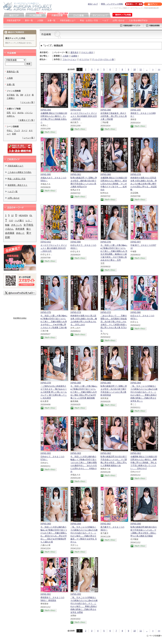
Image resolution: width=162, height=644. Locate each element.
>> (159, 69)
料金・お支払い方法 (89, 20)
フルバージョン (69, 59)
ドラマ (27, 95)
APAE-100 (135, 110)
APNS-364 (136, 383)
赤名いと (20, 233)
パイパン (29, 113)
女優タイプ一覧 (26, 120)
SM (22, 95)
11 (141, 69)
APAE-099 (46, 174)
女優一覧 (51, 20)
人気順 (40, 20)
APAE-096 (135, 312)
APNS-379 (136, 174)
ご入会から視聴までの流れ (20, 172)
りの (11, 221)
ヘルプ (105, 20)
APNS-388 (106, 110)
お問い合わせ (119, 20)
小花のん (9, 229)
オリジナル (84, 59)
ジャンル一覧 (27, 102)
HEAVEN (23, 215)
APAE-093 (46, 453)
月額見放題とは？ (68, 20)
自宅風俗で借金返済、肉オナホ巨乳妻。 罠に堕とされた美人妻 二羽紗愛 (114, 116)
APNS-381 (76, 174)
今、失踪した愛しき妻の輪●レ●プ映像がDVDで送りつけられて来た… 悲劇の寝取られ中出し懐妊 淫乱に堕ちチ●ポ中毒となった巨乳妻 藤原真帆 (84, 392)
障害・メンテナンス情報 (112, 4)
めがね (20, 113)
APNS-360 (46, 524)
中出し (10, 131)
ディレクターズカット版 (103, 59)
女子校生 (11, 95)
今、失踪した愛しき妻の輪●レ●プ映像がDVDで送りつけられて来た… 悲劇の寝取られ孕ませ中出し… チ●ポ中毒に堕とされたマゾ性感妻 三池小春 (54, 322)
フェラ (17, 131)
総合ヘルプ (93, 4)
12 (12, 215)
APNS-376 (106, 242)
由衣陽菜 (10, 233)
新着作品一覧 (13, 72)
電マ (29, 233)
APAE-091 (46, 594)
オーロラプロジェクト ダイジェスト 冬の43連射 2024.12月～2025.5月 (84, 116)
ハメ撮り (19, 220)
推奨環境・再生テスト (18, 185)
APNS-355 (76, 594)
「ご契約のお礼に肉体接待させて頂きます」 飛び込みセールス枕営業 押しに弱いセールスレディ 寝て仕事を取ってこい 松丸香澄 (54, 392)
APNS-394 (46, 110)
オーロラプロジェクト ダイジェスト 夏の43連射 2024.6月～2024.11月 (54, 248)
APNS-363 (76, 453)
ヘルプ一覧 (13, 192)
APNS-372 (106, 312)
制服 (7, 225)
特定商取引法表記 (20, 318)
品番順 (74, 56)
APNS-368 (76, 383)
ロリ (14, 113)
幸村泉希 (20, 229)
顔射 (14, 134)
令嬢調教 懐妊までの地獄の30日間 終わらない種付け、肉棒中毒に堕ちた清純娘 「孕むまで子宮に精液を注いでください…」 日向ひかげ (144, 462)
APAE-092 (106, 524)
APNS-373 (76, 312)
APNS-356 (136, 524)
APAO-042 (76, 110)
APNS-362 (106, 453)
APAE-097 (135, 242)
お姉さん (11, 116)
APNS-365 (106, 383)
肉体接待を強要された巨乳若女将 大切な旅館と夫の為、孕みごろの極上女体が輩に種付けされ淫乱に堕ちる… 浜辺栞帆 (144, 184)
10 (134, 69)
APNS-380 (106, 174)
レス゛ (29, 221)
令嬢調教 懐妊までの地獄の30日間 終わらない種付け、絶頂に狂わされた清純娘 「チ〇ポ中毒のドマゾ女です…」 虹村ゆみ (114, 184)
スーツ (24, 131)
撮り (29, 229)
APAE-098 (76, 242)
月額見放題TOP (14, 20)
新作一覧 (29, 20)
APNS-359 (76, 524)
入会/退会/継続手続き (138, 20)
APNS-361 (136, 453)
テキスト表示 (87, 52)
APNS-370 (46, 383)
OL (17, 95)
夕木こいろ (16, 225)
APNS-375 (46, 312)
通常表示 (74, 52)
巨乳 (9, 113)
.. (147, 69)
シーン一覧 (28, 138)
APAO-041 (46, 242)
